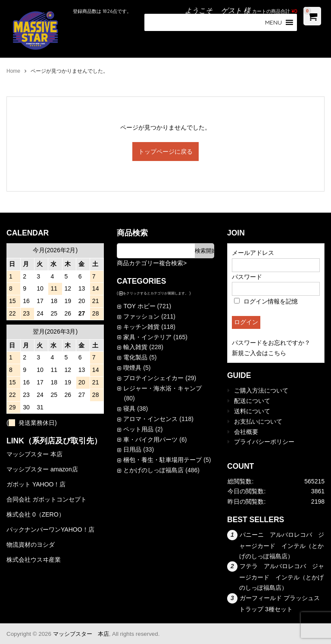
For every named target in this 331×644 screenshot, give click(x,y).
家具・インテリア (147, 337)
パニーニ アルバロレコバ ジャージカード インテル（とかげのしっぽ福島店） (282, 545)
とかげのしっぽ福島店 (153, 470)
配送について (252, 401)
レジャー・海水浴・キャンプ (162, 388)
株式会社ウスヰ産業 (34, 560)
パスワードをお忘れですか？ (271, 343)
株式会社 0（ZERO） (36, 514)
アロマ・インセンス (150, 419)
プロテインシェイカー (153, 378)
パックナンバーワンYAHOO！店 (50, 529)
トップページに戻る (165, 152)
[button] (273, 22)
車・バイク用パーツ (150, 440)
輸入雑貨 (135, 347)
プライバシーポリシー (264, 442)
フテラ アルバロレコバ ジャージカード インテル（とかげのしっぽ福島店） (282, 577)
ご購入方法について (261, 390)
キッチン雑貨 (141, 327)
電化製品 (135, 357)
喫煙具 (132, 368)
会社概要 (246, 432)
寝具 (129, 409)
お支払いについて (258, 421)
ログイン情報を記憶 (266, 301)
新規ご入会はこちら (259, 353)
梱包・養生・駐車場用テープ (162, 460)
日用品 (132, 449)
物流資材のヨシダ (31, 545)
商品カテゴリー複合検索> (152, 263)
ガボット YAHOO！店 (36, 484)
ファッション (141, 316)
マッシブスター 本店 (34, 454)
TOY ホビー (139, 306)
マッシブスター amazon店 (42, 469)
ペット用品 (138, 429)
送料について (252, 411)
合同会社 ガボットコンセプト (47, 499)
